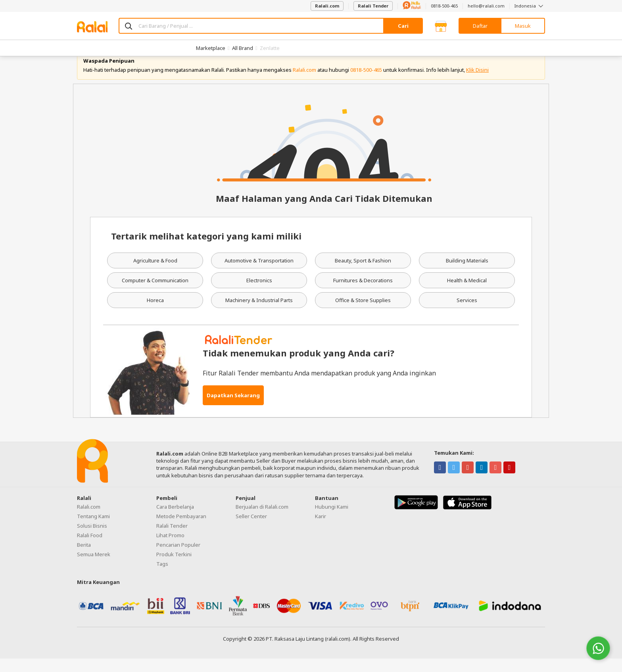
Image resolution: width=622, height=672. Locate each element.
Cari (403, 26)
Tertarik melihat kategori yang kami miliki (206, 250)
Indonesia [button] (530, 6)
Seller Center (251, 530)
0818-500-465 (444, 6)
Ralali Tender (373, 6)
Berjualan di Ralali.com (262, 520)
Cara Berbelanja (175, 520)
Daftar (480, 26)
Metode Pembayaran (181, 530)
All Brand (243, 48)
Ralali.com (327, 6)
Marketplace (211, 48)
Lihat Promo (170, 549)
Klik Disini (477, 83)
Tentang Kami (93, 530)
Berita (84, 558)
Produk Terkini (174, 568)
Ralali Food (90, 549)
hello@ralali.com (486, 6)
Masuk (523, 26)
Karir (321, 530)
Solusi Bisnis (92, 539)
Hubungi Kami (332, 520)
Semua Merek (94, 568)
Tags (162, 577)
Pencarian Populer (178, 558)
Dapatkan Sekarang (233, 409)
